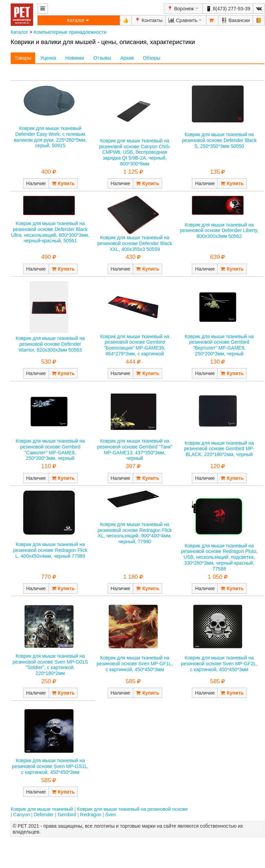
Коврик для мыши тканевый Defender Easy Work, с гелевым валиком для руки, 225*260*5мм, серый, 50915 (50, 137)
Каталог (19, 32)
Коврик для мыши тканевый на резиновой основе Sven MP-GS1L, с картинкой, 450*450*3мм (50, 766)
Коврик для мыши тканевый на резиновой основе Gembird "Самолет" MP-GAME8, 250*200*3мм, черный (50, 450)
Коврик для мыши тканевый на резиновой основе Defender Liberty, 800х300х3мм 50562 (219, 231)
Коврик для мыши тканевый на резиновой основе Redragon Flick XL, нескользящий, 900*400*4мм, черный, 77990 (135, 533)
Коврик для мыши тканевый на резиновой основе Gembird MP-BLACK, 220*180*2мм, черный (219, 449)
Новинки (75, 58)
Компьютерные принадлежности (70, 32)
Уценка (48, 58)
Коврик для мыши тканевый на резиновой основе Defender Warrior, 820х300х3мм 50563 (50, 344)
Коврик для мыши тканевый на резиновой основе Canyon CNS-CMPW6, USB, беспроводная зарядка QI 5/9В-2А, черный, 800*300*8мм (135, 152)
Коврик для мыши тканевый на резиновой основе (132, 809)
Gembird (67, 815)
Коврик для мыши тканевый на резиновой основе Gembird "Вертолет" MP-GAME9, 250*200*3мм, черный (219, 345)
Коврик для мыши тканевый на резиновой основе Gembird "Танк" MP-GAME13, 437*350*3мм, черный (135, 450)
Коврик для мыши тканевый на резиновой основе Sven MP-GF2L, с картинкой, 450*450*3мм (219, 664)
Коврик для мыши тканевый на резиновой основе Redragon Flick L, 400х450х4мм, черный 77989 (50, 550)
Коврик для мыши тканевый (42, 809)
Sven (111, 815)
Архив (127, 58)
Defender (44, 815)
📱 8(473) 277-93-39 (228, 9)
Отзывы (102, 58)
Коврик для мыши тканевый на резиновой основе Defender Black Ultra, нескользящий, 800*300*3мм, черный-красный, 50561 (50, 232)
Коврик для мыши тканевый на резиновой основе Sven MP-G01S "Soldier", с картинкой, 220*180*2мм (50, 665)
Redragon (91, 815)
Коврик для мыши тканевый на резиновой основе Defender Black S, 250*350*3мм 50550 (219, 140)
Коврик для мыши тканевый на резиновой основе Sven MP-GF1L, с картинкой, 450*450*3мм (135, 664)
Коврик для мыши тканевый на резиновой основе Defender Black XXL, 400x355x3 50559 (135, 243)
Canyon (21, 815)
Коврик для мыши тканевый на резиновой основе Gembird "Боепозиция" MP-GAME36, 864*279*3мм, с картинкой (135, 345)
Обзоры (152, 58)
